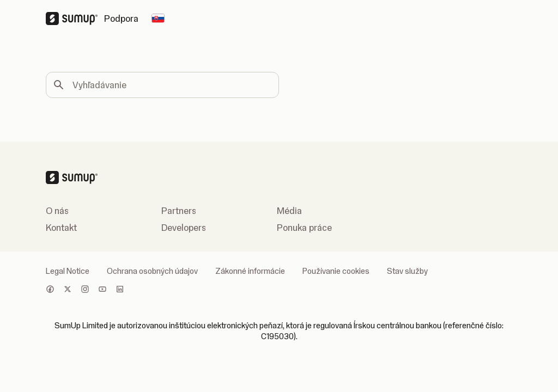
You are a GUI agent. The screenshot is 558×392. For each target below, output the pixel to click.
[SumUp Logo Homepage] (75, 19)
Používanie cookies (336, 271)
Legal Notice (68, 271)
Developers (184, 228)
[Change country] (158, 19)
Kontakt (61, 228)
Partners (179, 211)
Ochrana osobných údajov (152, 271)
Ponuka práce (304, 228)
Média (289, 211)
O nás (57, 211)
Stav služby (407, 271)
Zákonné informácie (250, 271)
